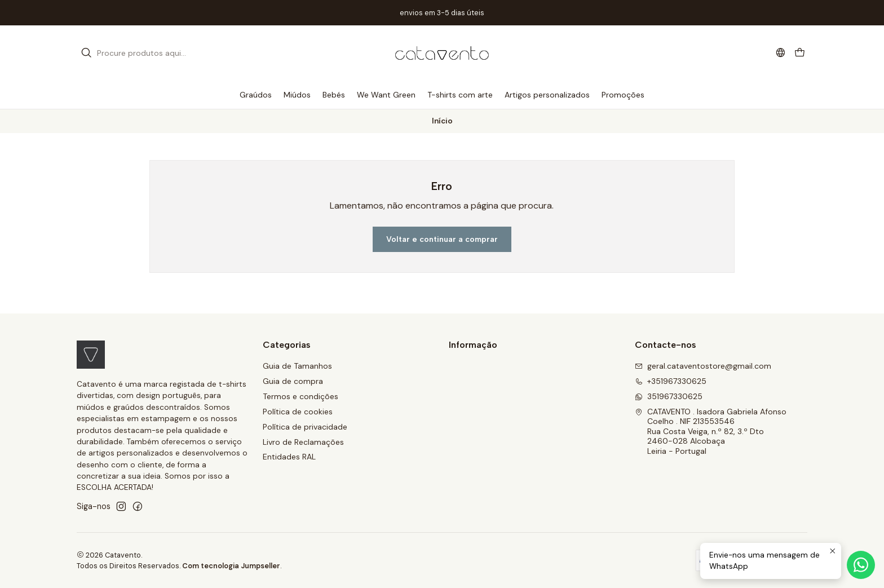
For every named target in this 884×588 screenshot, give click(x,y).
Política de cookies (298, 412)
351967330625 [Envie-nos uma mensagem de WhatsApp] (669, 396)
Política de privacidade (305, 427)
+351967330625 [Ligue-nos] (671, 381)
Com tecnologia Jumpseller (231, 566)
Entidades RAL (289, 457)
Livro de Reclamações (303, 442)
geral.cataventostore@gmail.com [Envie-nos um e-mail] (703, 366)
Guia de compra (293, 381)
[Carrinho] (800, 53)
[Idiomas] (781, 53)
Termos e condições (300, 396)
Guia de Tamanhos (297, 366)
